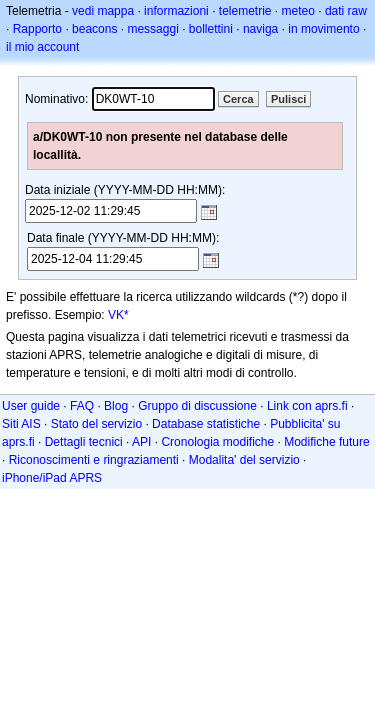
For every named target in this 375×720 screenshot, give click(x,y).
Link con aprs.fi (307, 406)
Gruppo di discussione (197, 406)
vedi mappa (103, 11)
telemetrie (245, 11)
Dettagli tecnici (84, 442)
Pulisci (288, 99)
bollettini (211, 29)
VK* (118, 315)
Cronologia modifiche (217, 442)
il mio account (42, 47)
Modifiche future (326, 442)
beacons (94, 29)
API (141, 442)
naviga (260, 29)
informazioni (176, 11)
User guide (31, 406)
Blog (116, 406)
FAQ (82, 406)
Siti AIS (21, 424)
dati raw (346, 11)
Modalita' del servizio (244, 460)
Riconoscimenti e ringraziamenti (94, 460)
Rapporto (37, 29)
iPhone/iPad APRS (52, 478)
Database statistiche (206, 424)
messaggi (152, 29)
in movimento (323, 29)
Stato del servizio (96, 424)
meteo (298, 11)
